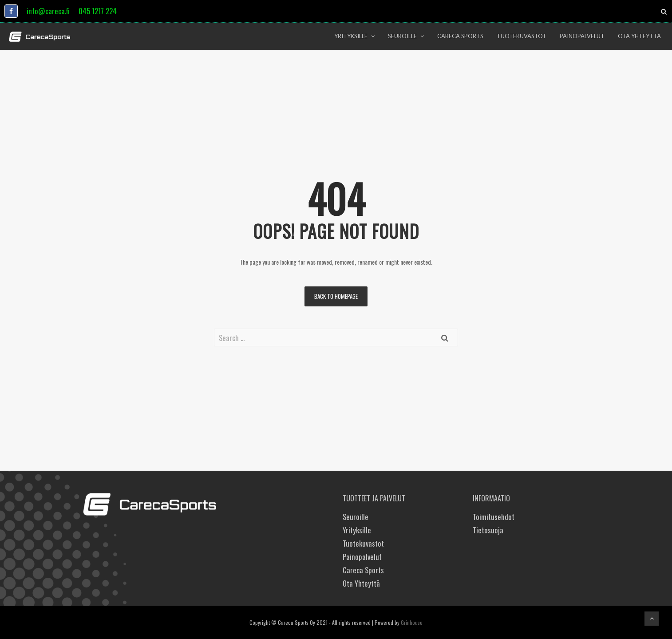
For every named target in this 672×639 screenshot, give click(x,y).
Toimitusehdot (494, 517)
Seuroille (356, 517)
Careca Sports (363, 570)
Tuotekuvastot (363, 543)
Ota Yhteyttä (361, 583)
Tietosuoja (488, 530)
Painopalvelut (362, 557)
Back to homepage (336, 296)
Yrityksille (357, 530)
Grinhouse (412, 622)
